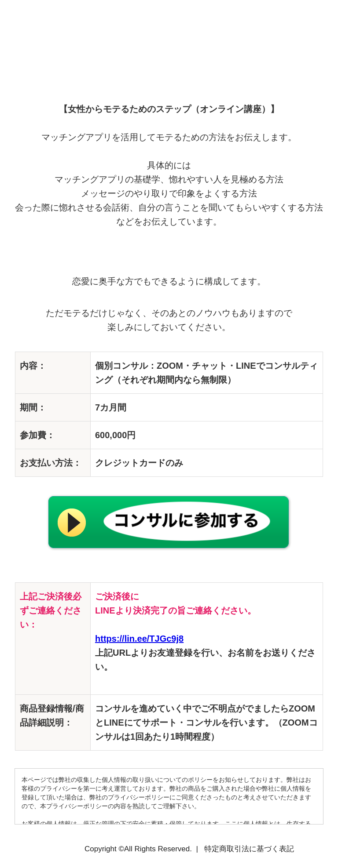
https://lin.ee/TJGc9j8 (139, 639)
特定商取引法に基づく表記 (249, 849)
